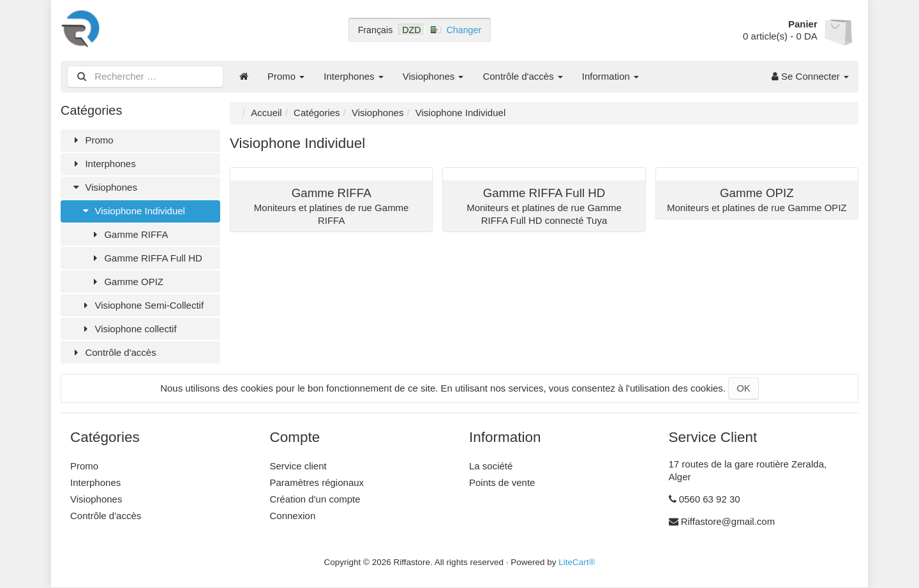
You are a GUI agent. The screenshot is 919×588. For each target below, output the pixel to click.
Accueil (266, 113)
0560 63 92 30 (710, 499)
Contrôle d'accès (522, 76)
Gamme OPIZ (126, 282)
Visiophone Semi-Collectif (142, 305)
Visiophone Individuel (132, 211)
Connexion (293, 516)
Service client (298, 466)
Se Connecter (810, 76)
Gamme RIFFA (129, 234)
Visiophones (433, 76)
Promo (286, 76)
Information (610, 76)
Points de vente (502, 482)
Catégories (317, 113)
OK (743, 388)
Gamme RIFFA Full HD (146, 258)
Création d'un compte (315, 499)
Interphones (353, 76)
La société (491, 466)
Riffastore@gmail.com (728, 521)
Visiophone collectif (128, 329)
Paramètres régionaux (317, 482)
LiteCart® (577, 562)
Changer (464, 30)
